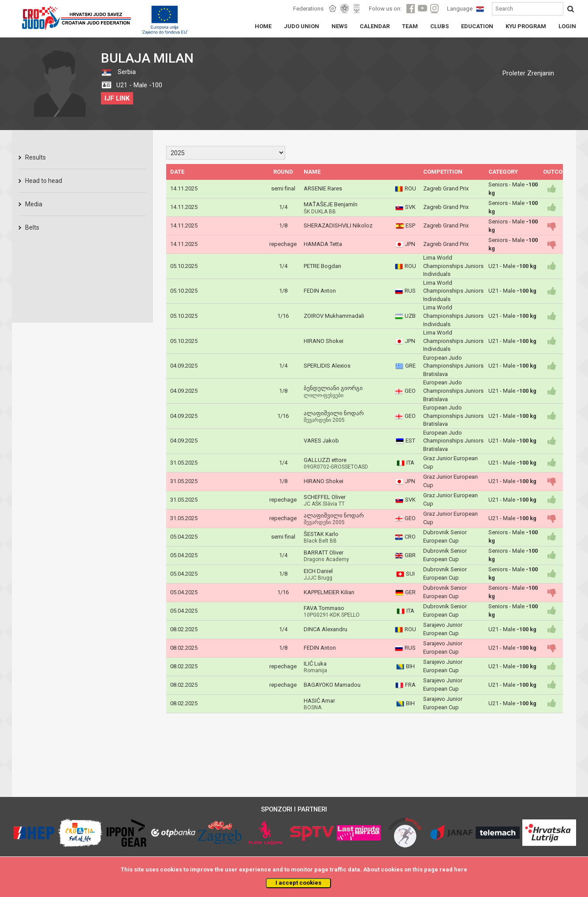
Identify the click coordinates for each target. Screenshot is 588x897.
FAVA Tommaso (324, 608)
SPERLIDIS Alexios (327, 366)
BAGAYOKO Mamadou (332, 685)
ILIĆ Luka (315, 664)
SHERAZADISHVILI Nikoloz (338, 225)
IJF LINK (117, 98)
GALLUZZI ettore (325, 460)
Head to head (44, 181)
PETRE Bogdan (322, 266)
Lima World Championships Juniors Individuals (453, 266)
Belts (32, 227)
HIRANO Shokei (324, 341)
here (461, 869)
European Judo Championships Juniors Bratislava (453, 366)
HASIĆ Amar (319, 701)
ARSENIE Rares (323, 188)
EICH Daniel (318, 571)
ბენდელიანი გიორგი (333, 388)
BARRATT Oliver (324, 553)
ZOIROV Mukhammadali (334, 316)
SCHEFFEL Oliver (325, 497)
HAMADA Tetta (323, 244)
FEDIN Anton (320, 291)
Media (34, 204)
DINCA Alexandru (326, 629)
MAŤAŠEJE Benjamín (331, 204)
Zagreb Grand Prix (446, 188)
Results (35, 157)
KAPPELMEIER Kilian (329, 592)
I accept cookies (298, 883)
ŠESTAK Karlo (321, 534)
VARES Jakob (321, 441)
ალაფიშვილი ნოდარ (334, 413)
